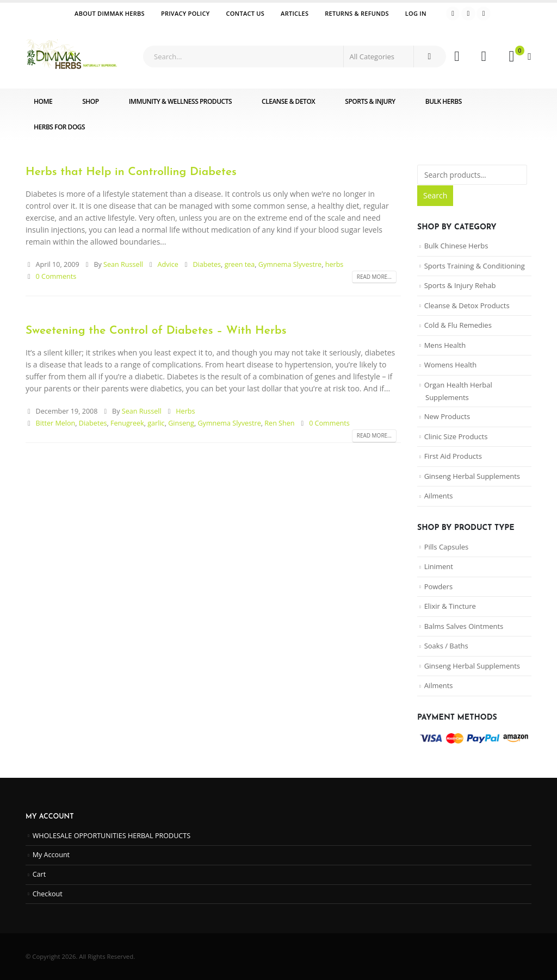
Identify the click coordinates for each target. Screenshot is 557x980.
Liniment (439, 566)
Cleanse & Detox (288, 101)
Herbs (185, 411)
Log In (416, 13)
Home (43, 101)
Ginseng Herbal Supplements (472, 476)
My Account (51, 855)
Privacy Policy (185, 13)
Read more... (374, 277)
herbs (335, 264)
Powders (438, 586)
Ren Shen (279, 423)
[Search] (429, 57)
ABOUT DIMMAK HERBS (110, 13)
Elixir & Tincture (450, 606)
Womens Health (451, 365)
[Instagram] (484, 14)
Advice (168, 264)
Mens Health (445, 345)
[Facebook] (453, 14)
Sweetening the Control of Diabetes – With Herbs (156, 331)
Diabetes (207, 264)
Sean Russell (123, 264)
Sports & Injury (370, 101)
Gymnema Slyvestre (290, 264)
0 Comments (56, 276)
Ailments (439, 496)
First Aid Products (453, 456)
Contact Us (245, 13)
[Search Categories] (379, 57)
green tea (240, 264)
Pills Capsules (447, 547)
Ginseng (181, 423)
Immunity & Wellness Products (180, 101)
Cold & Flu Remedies (458, 325)
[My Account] (457, 57)
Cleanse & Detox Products (467, 305)
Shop (90, 101)
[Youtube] (468, 14)
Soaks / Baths (446, 646)
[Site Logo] (72, 57)
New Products (447, 416)
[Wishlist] (484, 57)
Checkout (48, 894)
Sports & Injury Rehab (460, 285)
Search (435, 195)
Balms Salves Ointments (464, 626)
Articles (295, 13)
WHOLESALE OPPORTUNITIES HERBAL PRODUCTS (112, 836)
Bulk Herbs (444, 101)
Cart (39, 874)
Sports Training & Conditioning (475, 266)
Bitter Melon (56, 423)
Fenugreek (127, 423)
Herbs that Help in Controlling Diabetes (131, 172)
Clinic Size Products (456, 436)
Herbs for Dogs (59, 127)
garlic (156, 423)
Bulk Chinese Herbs (456, 246)
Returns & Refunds (357, 13)
